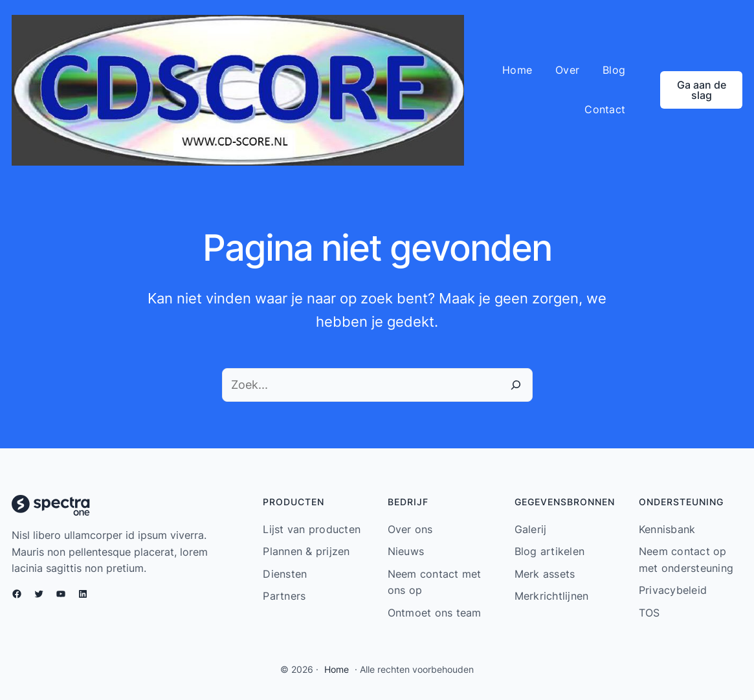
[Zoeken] (516, 385)
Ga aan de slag (702, 90)
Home (337, 669)
